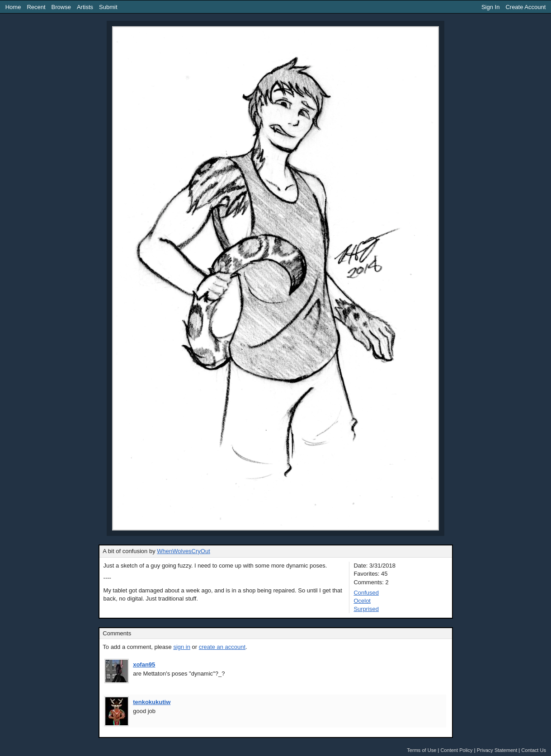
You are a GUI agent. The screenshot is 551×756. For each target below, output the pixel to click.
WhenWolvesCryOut (184, 551)
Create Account (525, 7)
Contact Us (534, 750)
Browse (61, 7)
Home (13, 7)
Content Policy (456, 750)
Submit (108, 7)
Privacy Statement (497, 750)
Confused (366, 593)
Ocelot (362, 601)
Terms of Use (421, 750)
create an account (222, 647)
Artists (85, 7)
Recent (36, 7)
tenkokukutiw (152, 702)
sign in (182, 647)
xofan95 (144, 664)
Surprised (366, 609)
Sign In (490, 7)
